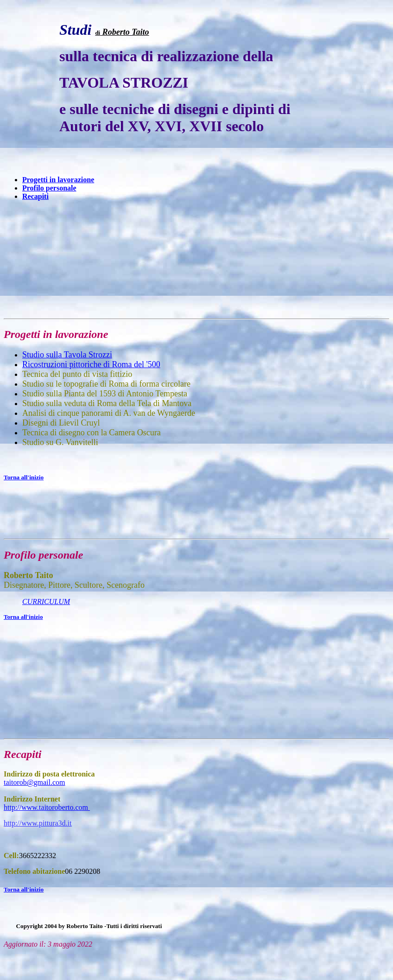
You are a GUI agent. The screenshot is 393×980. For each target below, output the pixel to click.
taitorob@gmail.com (34, 782)
